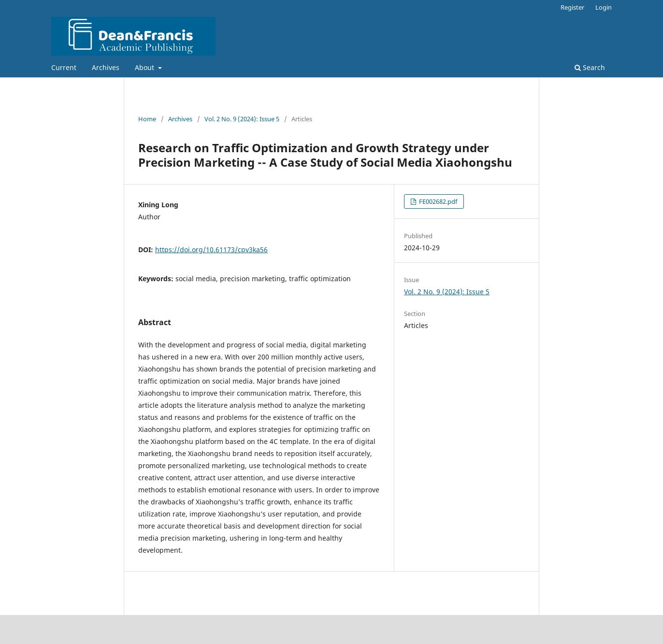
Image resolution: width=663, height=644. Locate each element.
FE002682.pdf (437, 201)
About (145, 67)
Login (604, 7)
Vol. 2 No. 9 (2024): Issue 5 (242, 119)
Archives (106, 67)
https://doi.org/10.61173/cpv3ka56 (211, 250)
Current (64, 67)
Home (147, 119)
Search (590, 67)
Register (572, 7)
